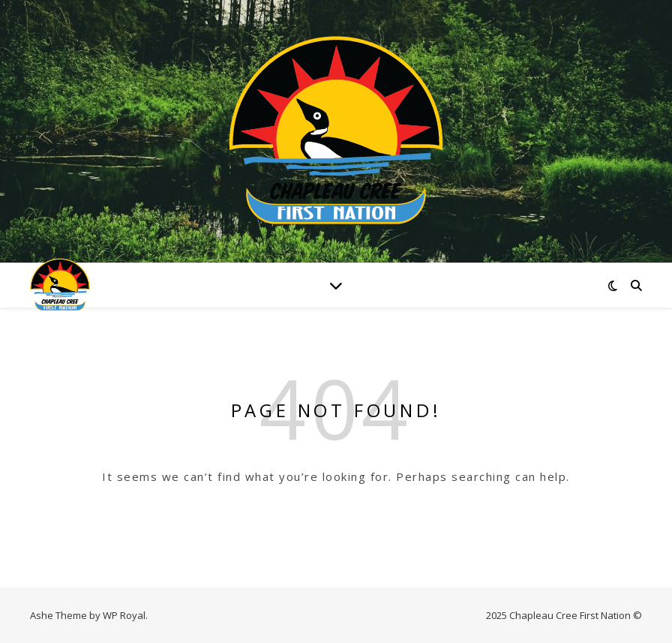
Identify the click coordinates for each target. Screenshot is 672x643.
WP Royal (124, 615)
